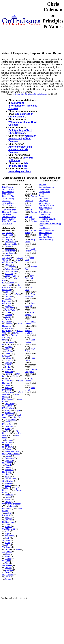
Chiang (8, 264)
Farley (17, 260)
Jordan (8, 367)
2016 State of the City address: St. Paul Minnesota (30, 94)
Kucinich (9, 483)
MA (4, 390)
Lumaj (8, 312)
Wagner (8, 517)
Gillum (8, 321)
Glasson (9, 353)
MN (4, 424)
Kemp (9, 331)
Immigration (44, 221)
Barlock (8, 292)
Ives (7, 378)
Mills (7, 410)
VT (3, 561)
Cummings (10, 404)
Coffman (9, 296)
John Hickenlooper (31, 250)
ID (3, 356)
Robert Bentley (31, 231)
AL (4, 239)
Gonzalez (9, 392)
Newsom (10, 262)
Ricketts (10, 442)
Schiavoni (9, 495)
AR (4, 251)
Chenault (9, 235)
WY (4, 574)
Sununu (10, 447)
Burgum (28, 217)
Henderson (10, 253)
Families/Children (47, 205)
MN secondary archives (20, 170)
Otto (7, 431)
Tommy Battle (11, 244)
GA (4, 331)
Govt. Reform (45, 212)
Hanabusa (9, 342)
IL (3, 369)
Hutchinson (11, 251)
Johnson (9, 440)
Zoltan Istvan (11, 276)
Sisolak (8, 465)
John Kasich (30, 341)
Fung (7, 524)
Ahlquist (8, 362)
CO (4, 283)
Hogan (9, 399)
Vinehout (9, 570)
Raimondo (10, 522)
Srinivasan (10, 308)
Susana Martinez (29, 332)
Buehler (8, 513)
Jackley (8, 543)
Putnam (8, 328)
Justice (34, 221)
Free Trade (44, 210)
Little (7, 356)
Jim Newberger (9, 217)
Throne (10, 574)
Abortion (43, 185)
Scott (8, 561)
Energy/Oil (44, 201)
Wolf (8, 515)
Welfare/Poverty (46, 239)
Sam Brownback (30, 295)
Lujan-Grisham (13, 454)
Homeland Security (47, 219)
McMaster (10, 529)
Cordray (8, 502)
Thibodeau (10, 413)
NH (4, 447)
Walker (9, 233)
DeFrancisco (10, 479)
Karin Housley (8, 219)
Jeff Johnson (8, 189)
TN (4, 547)
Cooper (34, 212)
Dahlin (8, 577)
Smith (12, 424)
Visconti (8, 315)
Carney (34, 196)
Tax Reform (44, 235)
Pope (7, 533)
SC (4, 529)
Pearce (8, 456)
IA (3, 344)
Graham (8, 324)
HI (3, 340)
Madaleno (9, 406)
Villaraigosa (10, 267)
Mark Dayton (8, 192)
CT (4, 303)
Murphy (8, 429)
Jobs (41, 226)
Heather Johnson (10, 212)
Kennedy (9, 372)
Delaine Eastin (11, 269)
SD (4, 540)
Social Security (46, 233)
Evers (7, 572)
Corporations (45, 192)
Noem (9, 540)
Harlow (8, 568)
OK (4, 504)
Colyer (8, 385)
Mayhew (10, 408)
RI (3, 522)
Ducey (9, 258)
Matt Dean (7, 194)
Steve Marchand (12, 451)
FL (3, 321)
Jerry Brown (30, 241)
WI (4, 565)
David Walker (11, 310)
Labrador (9, 360)
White (7, 556)
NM (4, 454)
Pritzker (16, 376)
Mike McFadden (9, 221)
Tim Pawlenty (8, 198)
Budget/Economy (47, 187)
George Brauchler (7, 300)
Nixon (7, 474)
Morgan (8, 527)
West (7, 255)
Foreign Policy (45, 207)
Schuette (12, 419)
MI (3, 415)
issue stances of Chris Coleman (21, 115)
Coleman (9, 426)
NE (4, 442)
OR (4, 508)
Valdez (8, 559)
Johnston (10, 283)
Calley (8, 422)
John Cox (9, 274)
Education (43, 198)
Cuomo (9, 472)
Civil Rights (44, 189)
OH (4, 481)
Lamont (8, 306)
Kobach (8, 388)
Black (18, 549)
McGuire (9, 351)
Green (9, 547)
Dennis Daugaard (31, 370)
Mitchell (8, 285)
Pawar (8, 374)
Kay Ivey (10, 239)
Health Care (44, 217)
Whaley (8, 499)
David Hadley (11, 271)
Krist (7, 445)
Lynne (8, 294)
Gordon (8, 579)
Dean (7, 549)
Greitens (29, 205)
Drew (7, 319)
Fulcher (8, 358)
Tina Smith (7, 205)
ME (4, 408)
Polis (18, 294)
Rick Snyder (29, 313)
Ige (7, 340)
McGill (8, 531)
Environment (45, 203)
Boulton (8, 349)
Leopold (8, 347)
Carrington (10, 249)
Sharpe (8, 476)
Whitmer (9, 415)
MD (4, 399)
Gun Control (44, 214)
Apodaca (9, 461)
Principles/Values (47, 230)
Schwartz (9, 449)
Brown (9, 508)
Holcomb (29, 201)
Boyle (17, 410)
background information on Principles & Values (23, 106)
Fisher (9, 463)
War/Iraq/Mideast (47, 237)
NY (4, 472)
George (8, 246)
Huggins (9, 237)
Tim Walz (6, 201)
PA (4, 515)
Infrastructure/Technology (50, 223)
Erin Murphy (8, 187)
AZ (4, 258)
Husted (8, 497)
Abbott (9, 552)
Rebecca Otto (8, 196)
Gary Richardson (14, 504)
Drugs (42, 196)
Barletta (8, 520)
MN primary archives (18, 164)
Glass (7, 554)
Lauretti (8, 317)
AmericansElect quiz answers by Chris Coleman (20, 149)
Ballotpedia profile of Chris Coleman (20, 132)
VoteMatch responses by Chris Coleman (22, 139)
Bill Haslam (29, 380)
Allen (7, 278)
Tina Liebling (8, 203)
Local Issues (45, 228)
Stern (7, 563)
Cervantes (9, 458)
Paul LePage (30, 304)
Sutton (8, 486)
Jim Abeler (7, 214)
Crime (42, 194)
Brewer (9, 381)
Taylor (8, 488)
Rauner (8, 369)
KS (4, 381)
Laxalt (8, 467)
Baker (9, 390)
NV (4, 463)
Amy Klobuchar (9, 210)
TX (4, 552)
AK (4, 233)
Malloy (9, 303)
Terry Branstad (30, 277)
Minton (8, 365)
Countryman (10, 242)
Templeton (9, 536)
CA (4, 262)
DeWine (10, 481)
